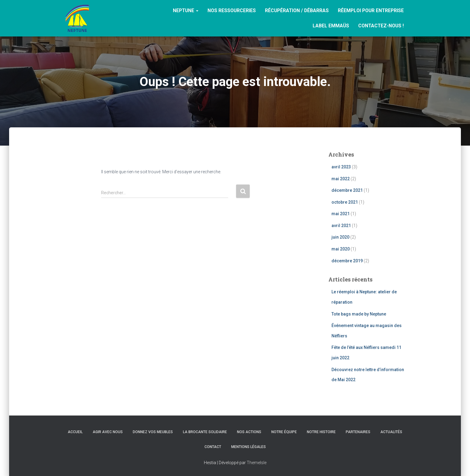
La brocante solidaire (205, 432)
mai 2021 (341, 214)
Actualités (391, 432)
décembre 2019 (347, 261)
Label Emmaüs (331, 26)
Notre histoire (321, 432)
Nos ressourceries (232, 11)
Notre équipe (284, 432)
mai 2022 (341, 179)
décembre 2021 (347, 190)
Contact (213, 447)
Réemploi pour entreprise (371, 11)
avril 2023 (341, 167)
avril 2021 (341, 226)
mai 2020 (341, 249)
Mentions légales (249, 447)
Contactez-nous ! (381, 26)
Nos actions (249, 432)
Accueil (75, 432)
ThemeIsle (257, 463)
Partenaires (358, 432)
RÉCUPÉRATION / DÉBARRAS (297, 11)
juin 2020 (340, 237)
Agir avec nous (108, 432)
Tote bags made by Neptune (359, 314)
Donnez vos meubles (153, 432)
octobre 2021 (345, 202)
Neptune (186, 11)
